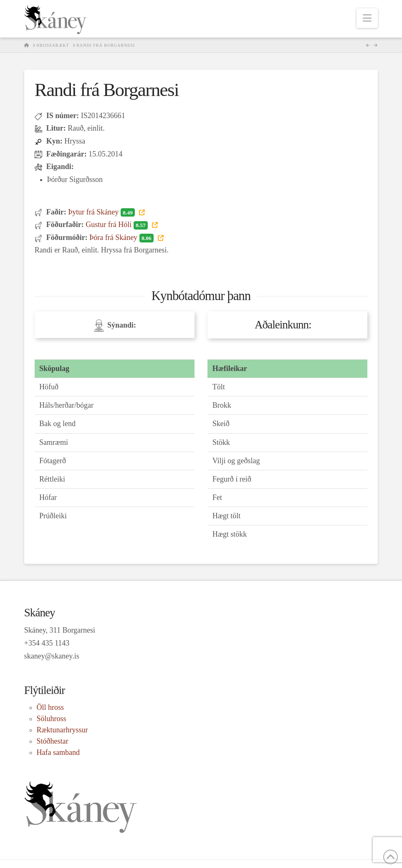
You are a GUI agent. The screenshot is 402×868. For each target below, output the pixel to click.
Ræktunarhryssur (62, 730)
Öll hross (51, 707)
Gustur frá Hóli (118, 225)
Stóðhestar (53, 741)
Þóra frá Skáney (122, 237)
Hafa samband (58, 752)
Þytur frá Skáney (102, 212)
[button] (367, 18)
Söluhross (52, 719)
